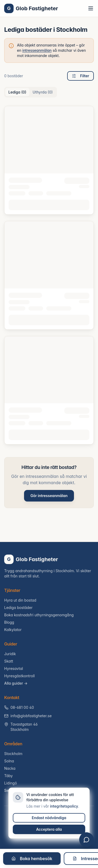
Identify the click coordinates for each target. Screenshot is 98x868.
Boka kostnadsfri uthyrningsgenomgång (39, 615)
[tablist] (31, 92)
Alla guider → (16, 683)
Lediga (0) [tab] (17, 92)
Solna (9, 761)
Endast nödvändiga (49, 818)
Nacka (10, 768)
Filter (80, 76)
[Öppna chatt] (87, 840)
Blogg (9, 622)
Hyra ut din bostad (20, 600)
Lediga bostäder (18, 608)
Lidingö (11, 783)
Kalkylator (13, 630)
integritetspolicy (64, 806)
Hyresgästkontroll (19, 676)
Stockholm (13, 754)
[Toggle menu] (91, 8)
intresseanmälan (37, 50)
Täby (8, 776)
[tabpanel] (49, 275)
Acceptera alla (49, 829)
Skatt (9, 661)
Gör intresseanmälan (49, 496)
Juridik (10, 654)
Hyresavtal (14, 668)
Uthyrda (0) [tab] (43, 92)
